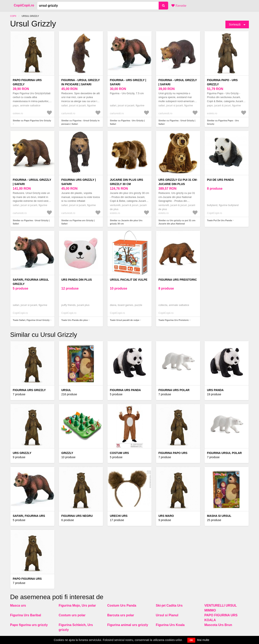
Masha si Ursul (219, 516)
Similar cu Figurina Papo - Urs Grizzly (223, 122)
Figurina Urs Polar (174, 390)
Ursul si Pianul (167, 615)
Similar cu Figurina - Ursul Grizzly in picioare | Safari (80, 122)
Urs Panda (215, 390)
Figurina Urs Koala (170, 625)
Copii (13, 16)
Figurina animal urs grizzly (128, 625)
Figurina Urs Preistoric (178, 280)
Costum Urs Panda (122, 605)
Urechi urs (119, 516)
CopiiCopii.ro (24, 5)
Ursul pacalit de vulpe (129, 280)
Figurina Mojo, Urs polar (77, 605)
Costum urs (119, 453)
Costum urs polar (72, 615)
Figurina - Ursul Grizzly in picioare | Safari (81, 82)
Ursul (66, 390)
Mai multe (203, 640)
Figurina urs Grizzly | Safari (79, 182)
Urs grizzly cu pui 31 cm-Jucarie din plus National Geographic (178, 184)
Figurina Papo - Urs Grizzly (222, 82)
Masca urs (18, 605)
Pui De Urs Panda (220, 180)
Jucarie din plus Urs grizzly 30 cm (126, 182)
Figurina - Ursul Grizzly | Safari (178, 82)
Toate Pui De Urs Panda (219, 220)
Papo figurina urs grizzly (29, 625)
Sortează (235, 24)
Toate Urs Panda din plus (75, 320)
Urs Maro (166, 516)
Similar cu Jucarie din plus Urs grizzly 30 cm (126, 222)
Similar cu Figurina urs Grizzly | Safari (78, 222)
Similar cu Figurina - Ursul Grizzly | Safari (177, 122)
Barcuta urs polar (121, 615)
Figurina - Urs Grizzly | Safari (128, 82)
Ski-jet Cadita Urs (169, 605)
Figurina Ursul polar (224, 453)
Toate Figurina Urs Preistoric (174, 320)
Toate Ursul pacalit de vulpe (125, 320)
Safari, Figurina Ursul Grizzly (31, 282)
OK (191, 640)
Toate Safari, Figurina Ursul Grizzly (31, 320)
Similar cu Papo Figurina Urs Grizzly (32, 121)
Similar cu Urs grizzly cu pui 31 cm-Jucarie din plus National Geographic (177, 224)
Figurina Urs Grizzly (29, 390)
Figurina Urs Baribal (26, 615)
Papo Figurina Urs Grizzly (27, 82)
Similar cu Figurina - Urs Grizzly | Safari (127, 122)
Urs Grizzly (22, 453)
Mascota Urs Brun (218, 625)
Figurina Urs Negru (77, 516)
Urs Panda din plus (77, 280)
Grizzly (67, 453)
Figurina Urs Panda (125, 390)
